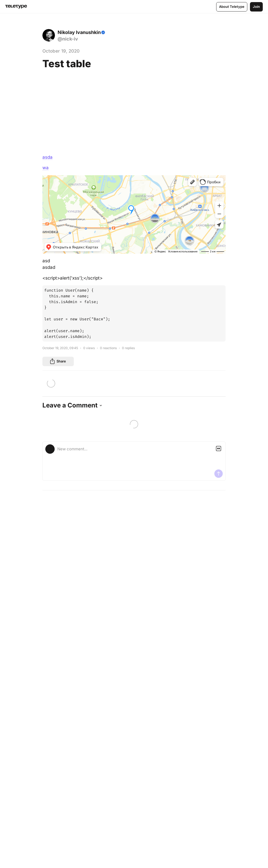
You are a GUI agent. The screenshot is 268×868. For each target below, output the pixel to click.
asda (48, 157)
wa (46, 168)
